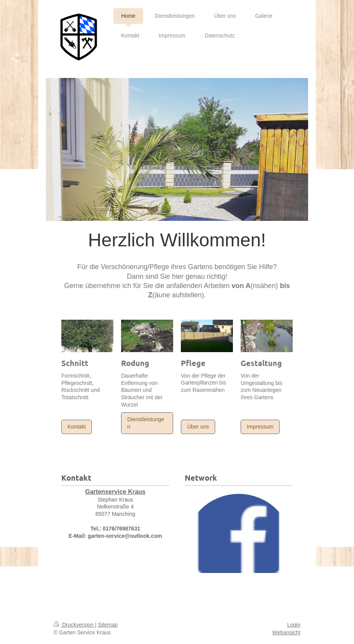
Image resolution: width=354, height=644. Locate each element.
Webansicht (286, 632)
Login (294, 625)
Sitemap (108, 625)
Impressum (260, 427)
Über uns (198, 427)
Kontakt (77, 427)
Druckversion (74, 625)
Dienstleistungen (146, 423)
